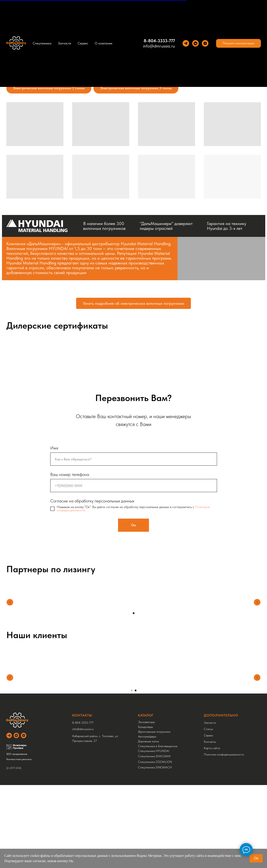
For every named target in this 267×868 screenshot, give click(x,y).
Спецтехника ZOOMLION (155, 758)
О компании (104, 43)
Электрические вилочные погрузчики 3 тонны (136, 88)
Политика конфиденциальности (224, 750)
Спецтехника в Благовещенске (158, 742)
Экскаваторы (146, 718)
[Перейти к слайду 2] (136, 687)
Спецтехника (42, 43)
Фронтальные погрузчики (154, 728)
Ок (256, 858)
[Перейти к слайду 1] (134, 613)
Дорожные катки (149, 737)
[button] (238, 43)
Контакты (210, 738)
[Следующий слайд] (257, 677)
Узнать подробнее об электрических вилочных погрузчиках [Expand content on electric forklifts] (133, 303)
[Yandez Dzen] (205, 43)
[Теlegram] (186, 43)
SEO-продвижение (17, 750)
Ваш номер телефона (70, 474)
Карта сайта (212, 744)
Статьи (208, 725)
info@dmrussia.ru (159, 46)
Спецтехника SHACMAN (154, 752)
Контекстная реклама (19, 755)
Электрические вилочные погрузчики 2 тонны (49, 88)
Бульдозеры (145, 723)
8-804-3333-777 (159, 41)
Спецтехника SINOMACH (155, 763)
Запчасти (65, 43)
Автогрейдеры (147, 732)
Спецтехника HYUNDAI (154, 747)
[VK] (195, 43)
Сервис (83, 43)
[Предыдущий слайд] (10, 677)
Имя (54, 448)
